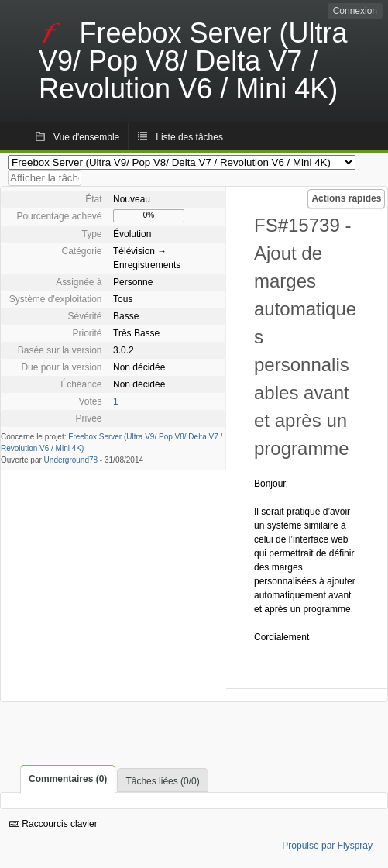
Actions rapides (346, 198)
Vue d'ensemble (86, 137)
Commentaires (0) (68, 779)
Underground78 (71, 460)
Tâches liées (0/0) (162, 781)
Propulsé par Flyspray (327, 846)
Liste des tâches (189, 137)
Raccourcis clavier (53, 824)
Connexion (355, 11)
